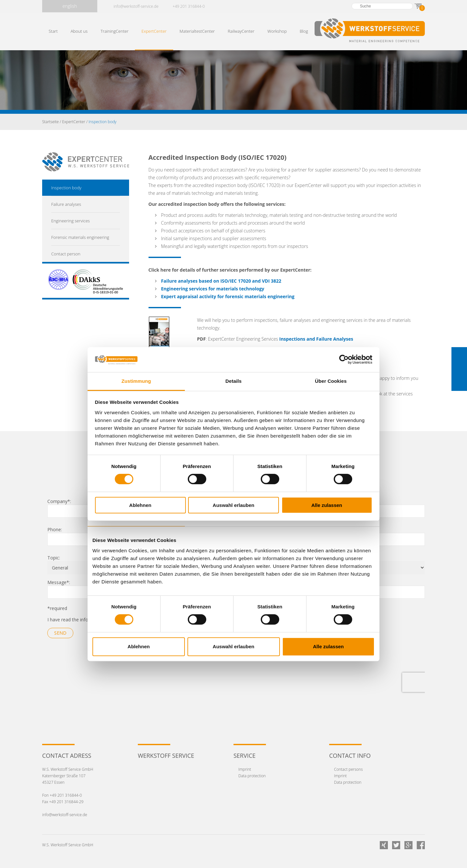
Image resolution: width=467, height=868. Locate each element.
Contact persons (348, 769)
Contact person (66, 254)
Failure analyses (66, 204)
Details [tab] (233, 381)
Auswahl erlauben (233, 505)
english (70, 6)
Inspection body (66, 188)
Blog (304, 31)
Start (53, 31)
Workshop (277, 31)
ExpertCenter (154, 31)
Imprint (245, 769)
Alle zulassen (327, 505)
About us (79, 31)
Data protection (252, 776)
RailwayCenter (241, 31)
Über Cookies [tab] (331, 381)
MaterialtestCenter (197, 31)
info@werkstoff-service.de (136, 6)
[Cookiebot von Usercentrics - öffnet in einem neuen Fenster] (344, 359)
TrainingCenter (114, 31)
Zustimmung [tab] (136, 381)
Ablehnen (140, 505)
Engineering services (71, 221)
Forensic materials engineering (80, 237)
